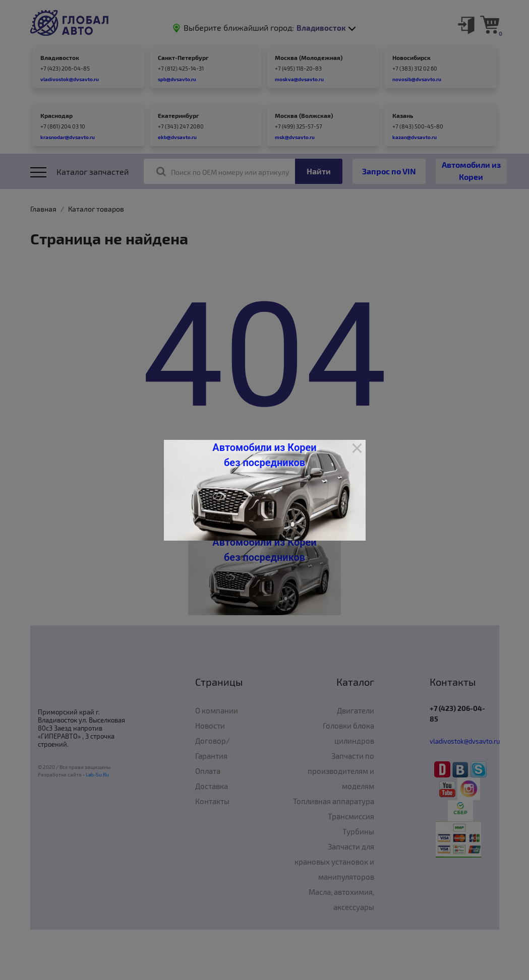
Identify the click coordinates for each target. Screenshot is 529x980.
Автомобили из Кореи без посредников (264, 455)
